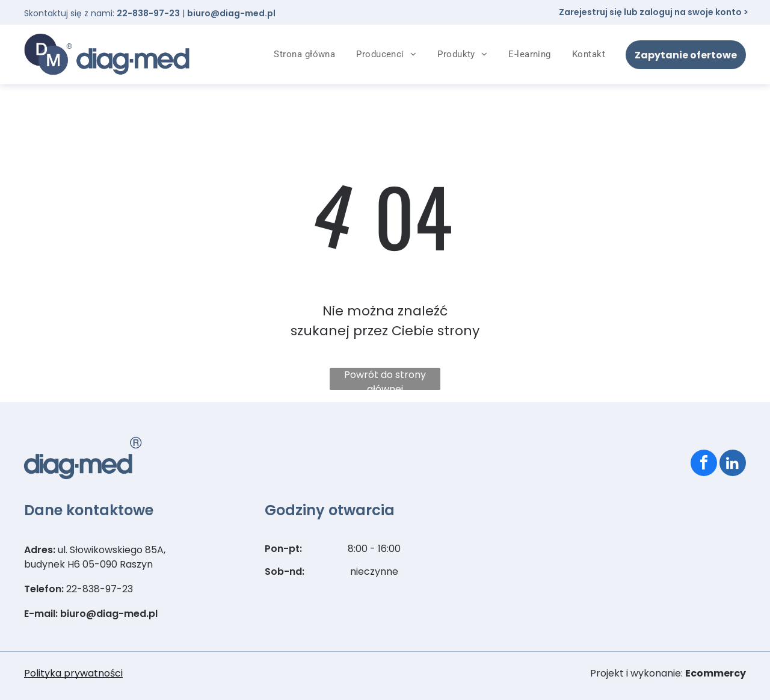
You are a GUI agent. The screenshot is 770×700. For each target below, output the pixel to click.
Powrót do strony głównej (385, 379)
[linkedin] (733, 464)
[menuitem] (309, 54)
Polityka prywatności (73, 673)
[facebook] (704, 464)
